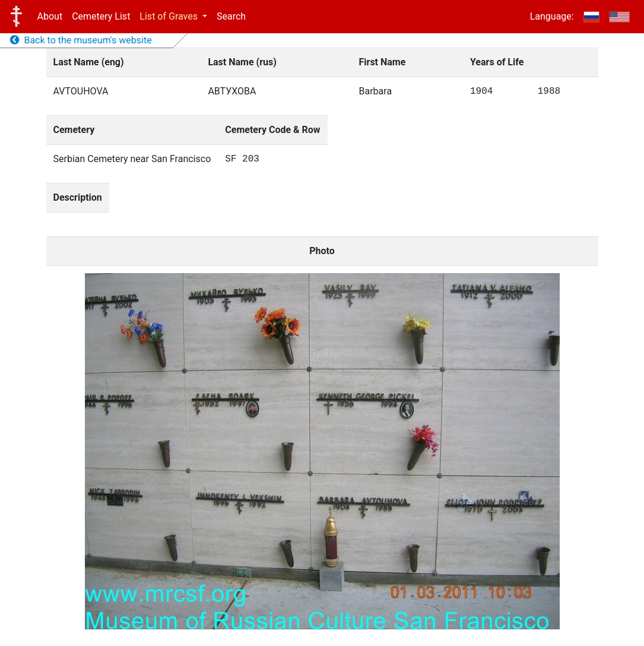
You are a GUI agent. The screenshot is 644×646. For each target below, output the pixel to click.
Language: (552, 16)
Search (231, 16)
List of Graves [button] (170, 16)
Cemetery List (101, 16)
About (50, 16)
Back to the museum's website (81, 40)
